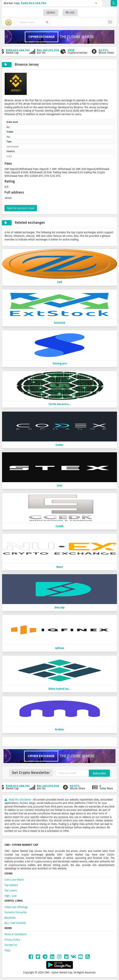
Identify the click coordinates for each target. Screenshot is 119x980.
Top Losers (11, 890)
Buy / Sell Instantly (15, 923)
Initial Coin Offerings (16, 907)
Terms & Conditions (16, 934)
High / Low (11, 896)
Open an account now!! (21, 208)
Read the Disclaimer (18, 800)
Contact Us (11, 945)
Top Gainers (11, 885)
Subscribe (99, 773)
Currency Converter (16, 912)
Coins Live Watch (14, 880)
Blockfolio (10, 918)
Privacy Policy (12, 940)
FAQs (7, 950)
